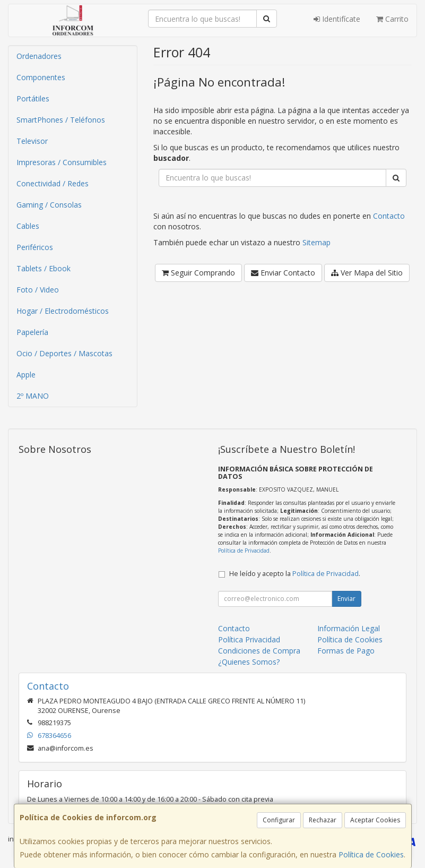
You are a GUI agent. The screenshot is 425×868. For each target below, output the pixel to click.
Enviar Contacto (283, 273)
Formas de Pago (346, 651)
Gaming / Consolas (49, 205)
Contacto (389, 216)
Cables (28, 226)
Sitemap (316, 242)
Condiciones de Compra (259, 651)
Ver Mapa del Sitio (367, 273)
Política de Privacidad (244, 551)
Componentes (41, 77)
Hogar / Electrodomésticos (63, 311)
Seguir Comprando (198, 273)
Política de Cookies (371, 854)
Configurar (279, 820)
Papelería (32, 332)
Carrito (392, 19)
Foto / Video (38, 290)
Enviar (346, 599)
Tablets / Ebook (44, 268)
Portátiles (33, 98)
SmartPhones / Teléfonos (61, 120)
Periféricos (35, 247)
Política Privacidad (249, 639)
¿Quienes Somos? (249, 662)
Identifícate (337, 19)
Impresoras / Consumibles (62, 162)
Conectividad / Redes (53, 183)
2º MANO (33, 396)
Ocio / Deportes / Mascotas (64, 353)
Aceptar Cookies (375, 820)
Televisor (32, 141)
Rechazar (323, 820)
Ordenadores (39, 56)
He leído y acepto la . (295, 574)
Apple (26, 375)
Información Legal (349, 628)
